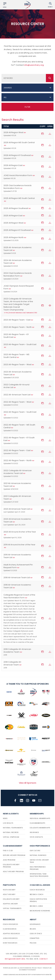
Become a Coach (37, 894)
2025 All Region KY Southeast (18, 230)
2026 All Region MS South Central (20, 145)
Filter (27, 107)
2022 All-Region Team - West (20, 403)
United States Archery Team (39, 861)
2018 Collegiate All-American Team (20, 665)
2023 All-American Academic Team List (20, 375)
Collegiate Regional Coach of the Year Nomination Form (20, 618)
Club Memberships (37, 823)
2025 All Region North (20, 239)
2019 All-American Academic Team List (17, 556)
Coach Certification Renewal (38, 900)
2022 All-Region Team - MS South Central (20, 428)
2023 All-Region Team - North (19, 327)
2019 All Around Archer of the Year (19, 546)
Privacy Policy (37, 968)
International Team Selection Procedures (39, 875)
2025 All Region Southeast (17, 208)
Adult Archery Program (13, 872)
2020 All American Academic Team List (20, 522)
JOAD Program (9, 860)
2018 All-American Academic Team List (17, 586)
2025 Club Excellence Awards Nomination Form (20, 188)
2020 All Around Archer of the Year (20, 535)
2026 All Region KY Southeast (20, 157)
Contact (43, 959)
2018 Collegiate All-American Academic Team (20, 652)
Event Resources (10, 943)
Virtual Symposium (11, 837)
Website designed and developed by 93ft (17, 975)
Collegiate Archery (11, 899)
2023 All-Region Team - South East (20, 346)
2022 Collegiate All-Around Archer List (16, 386)
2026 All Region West (20, 134)
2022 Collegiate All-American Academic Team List (20, 473)
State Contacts (36, 837)
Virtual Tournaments (12, 908)
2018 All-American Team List (18, 578)
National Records (11, 832)
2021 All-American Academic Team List (20, 486)
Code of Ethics (36, 934)
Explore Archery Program (14, 855)
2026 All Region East (20, 167)
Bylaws (33, 929)
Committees (35, 938)
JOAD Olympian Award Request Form (20, 289)
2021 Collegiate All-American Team (20, 499)
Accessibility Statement (27, 970)
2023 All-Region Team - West (19, 365)
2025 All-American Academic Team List (20, 250)
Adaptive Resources (11, 934)
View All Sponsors (28, 783)
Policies (33, 943)
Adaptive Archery (10, 904)
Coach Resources (37, 890)
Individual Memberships (40, 818)
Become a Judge (36, 906)
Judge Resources (10, 938)
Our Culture (35, 851)
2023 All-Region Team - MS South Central (16, 356)
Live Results (8, 823)
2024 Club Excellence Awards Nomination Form (20, 276)
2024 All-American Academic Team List (20, 263)
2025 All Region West (15, 223)
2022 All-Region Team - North (20, 462)
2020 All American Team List (20, 510)
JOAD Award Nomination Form (20, 177)
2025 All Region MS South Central (19, 200)
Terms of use (47, 968)
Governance (35, 924)
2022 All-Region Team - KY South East (20, 440)
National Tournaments (13, 828)
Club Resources (10, 929)
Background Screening (40, 911)
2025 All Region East (14, 216)
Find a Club (8, 851)
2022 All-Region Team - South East (20, 415)
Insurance (34, 832)
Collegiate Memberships (40, 828)
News (5, 818)
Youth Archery (9, 890)
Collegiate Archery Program (11, 866)
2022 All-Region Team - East (20, 452)
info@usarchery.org (34, 65)
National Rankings (38, 855)
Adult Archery (9, 894)
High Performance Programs (38, 868)
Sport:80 (49, 975)
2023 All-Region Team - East (18, 320)
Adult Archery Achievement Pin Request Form (20, 568)
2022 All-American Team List (18, 395)
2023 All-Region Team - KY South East (16, 336)
